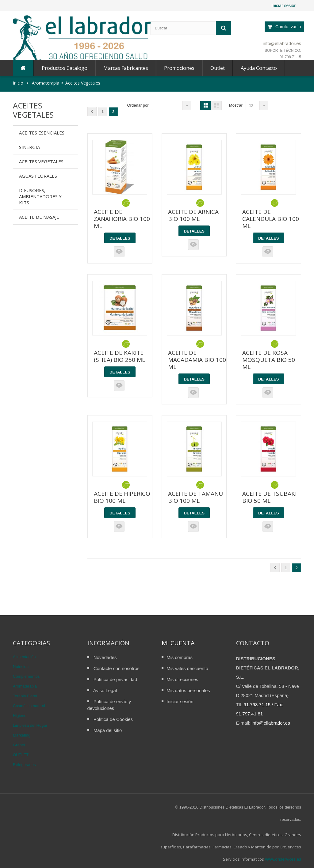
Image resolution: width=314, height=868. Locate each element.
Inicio (18, 83)
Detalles (120, 238)
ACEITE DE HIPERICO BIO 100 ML (122, 497)
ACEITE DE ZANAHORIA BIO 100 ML (122, 219)
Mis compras (180, 657)
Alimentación (24, 657)
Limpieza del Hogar (30, 725)
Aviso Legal (105, 690)
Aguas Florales (38, 176)
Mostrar (236, 105)
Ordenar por (138, 105)
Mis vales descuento (187, 668)
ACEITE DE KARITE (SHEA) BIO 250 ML (119, 356)
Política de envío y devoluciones (109, 705)
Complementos (26, 676)
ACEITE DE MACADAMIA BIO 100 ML (197, 360)
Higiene (20, 716)
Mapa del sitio (108, 730)
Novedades (105, 657)
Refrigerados (24, 765)
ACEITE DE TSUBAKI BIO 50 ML (269, 497)
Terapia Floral (25, 696)
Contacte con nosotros (117, 668)
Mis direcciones (182, 679)
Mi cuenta (178, 643)
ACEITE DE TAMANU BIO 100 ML (195, 497)
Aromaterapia (25, 686)
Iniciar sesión (284, 6)
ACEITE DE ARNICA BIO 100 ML (193, 215)
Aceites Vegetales (41, 161)
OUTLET (21, 755)
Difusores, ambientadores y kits (40, 196)
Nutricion (21, 667)
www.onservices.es (283, 859)
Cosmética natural (29, 706)
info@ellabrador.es (282, 43)
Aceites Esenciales (42, 133)
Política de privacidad (115, 679)
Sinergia (29, 147)
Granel (19, 745)
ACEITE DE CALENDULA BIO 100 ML (271, 219)
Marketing (22, 735)
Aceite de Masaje (39, 217)
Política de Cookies (113, 719)
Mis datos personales (188, 690)
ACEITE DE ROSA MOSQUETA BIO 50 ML (269, 360)
